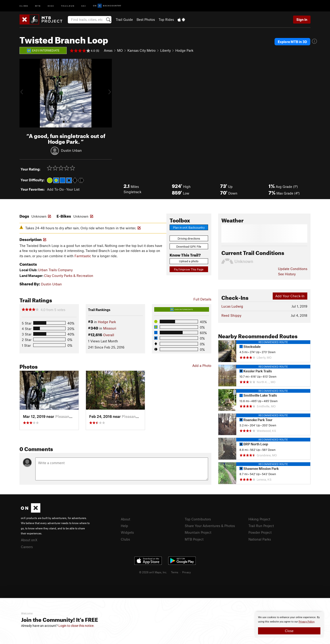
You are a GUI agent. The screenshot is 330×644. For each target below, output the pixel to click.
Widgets (127, 532)
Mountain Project (198, 532)
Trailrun (68, 6)
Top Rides (166, 19)
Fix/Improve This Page (189, 269)
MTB (38, 6)
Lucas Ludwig (232, 306)
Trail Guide (124, 19)
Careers (27, 547)
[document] (289, 625)
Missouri (110, 328)
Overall (109, 335)
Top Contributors (198, 519)
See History (287, 274)
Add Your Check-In (290, 296)
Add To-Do (55, 189)
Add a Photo (202, 365)
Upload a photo (189, 261)
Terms (175, 572)
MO (120, 50)
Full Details (202, 299)
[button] (24, 93)
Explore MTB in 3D (292, 42)
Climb (24, 6)
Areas (108, 50)
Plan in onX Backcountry (189, 227)
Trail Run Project (261, 526)
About (125, 519)
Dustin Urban (71, 150)
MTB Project (194, 539)
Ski (84, 6)
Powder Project (260, 532)
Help (124, 526)
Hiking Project (259, 519)
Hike (51, 6)
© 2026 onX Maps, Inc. (153, 572)
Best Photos (146, 19)
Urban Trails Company (55, 270)
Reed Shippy (231, 315)
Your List (73, 189)
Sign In (302, 19)
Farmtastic (83, 256)
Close (289, 631)
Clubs (125, 539)
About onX (29, 540)
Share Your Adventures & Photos (210, 526)
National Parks (260, 539)
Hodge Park (184, 50)
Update (293, 269)
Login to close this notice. (76, 626)
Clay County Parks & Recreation (69, 276)
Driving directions (189, 238)
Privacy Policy (307, 622)
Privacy (187, 572)
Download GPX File (189, 246)
